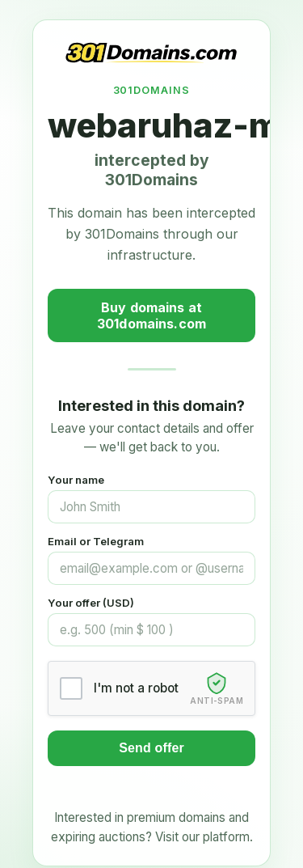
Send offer (151, 748)
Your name (76, 480)
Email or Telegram (96, 541)
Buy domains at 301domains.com (151, 315)
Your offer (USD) (91, 603)
